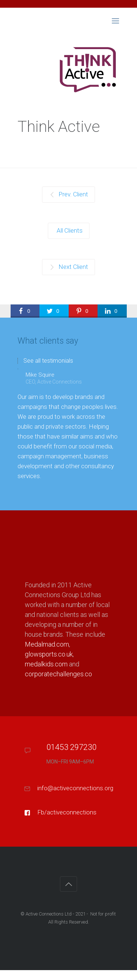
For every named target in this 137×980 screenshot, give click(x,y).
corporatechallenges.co (58, 674)
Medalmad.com (47, 644)
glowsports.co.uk (49, 654)
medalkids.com (46, 664)
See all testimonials (48, 361)
